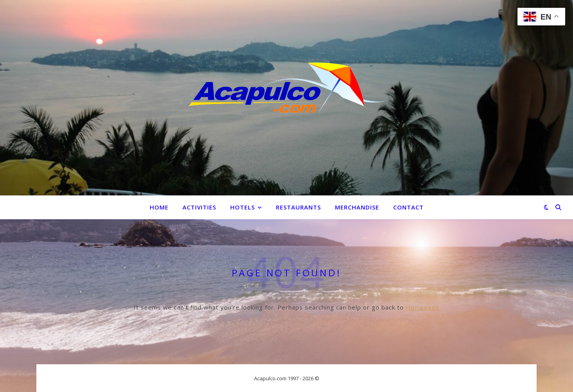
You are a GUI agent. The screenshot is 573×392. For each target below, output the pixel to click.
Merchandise (357, 207)
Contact (408, 207)
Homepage (423, 307)
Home (159, 207)
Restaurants (298, 207)
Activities (199, 207)
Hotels (243, 207)
